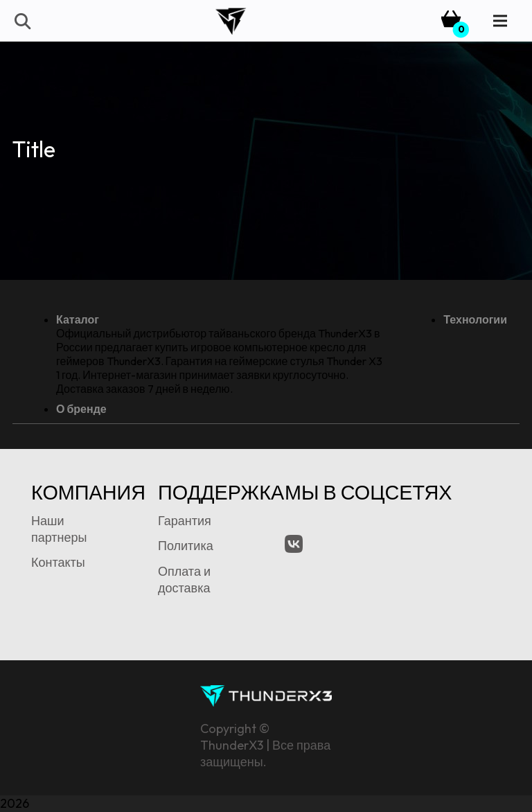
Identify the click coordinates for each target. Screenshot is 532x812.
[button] (22, 21)
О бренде (81, 409)
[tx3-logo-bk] (230, 21)
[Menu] (500, 21)
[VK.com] (294, 544)
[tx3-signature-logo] (266, 696)
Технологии (475, 319)
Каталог (78, 319)
